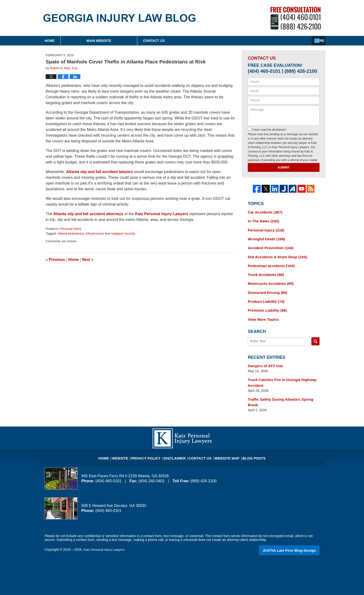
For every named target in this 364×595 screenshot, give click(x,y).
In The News (262, 220)
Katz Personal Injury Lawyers (161, 214)
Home (69, 41)
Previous (55, 260)
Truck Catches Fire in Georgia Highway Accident (279, 374)
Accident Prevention (268, 245)
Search (315, 334)
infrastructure (95, 233)
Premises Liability (265, 304)
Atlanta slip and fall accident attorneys (88, 214)
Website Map (224, 441)
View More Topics (262, 312)
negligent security (123, 233)
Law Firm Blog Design (297, 535)
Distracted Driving (266, 287)
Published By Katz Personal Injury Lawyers (296, 19)
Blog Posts (248, 441)
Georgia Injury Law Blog (119, 18)
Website (128, 441)
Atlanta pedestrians (71, 233)
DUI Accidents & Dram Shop (275, 254)
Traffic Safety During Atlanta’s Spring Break (282, 390)
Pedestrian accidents (269, 262)
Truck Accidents (264, 270)
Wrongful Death (265, 237)
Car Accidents (263, 212)
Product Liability (264, 296)
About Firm (213, 41)
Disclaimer (177, 441)
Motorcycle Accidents (268, 279)
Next (88, 260)
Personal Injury (71, 229)
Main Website (138, 41)
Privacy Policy (151, 441)
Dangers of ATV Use (264, 358)
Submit (284, 167)
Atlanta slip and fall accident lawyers (99, 172)
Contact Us (286, 41)
